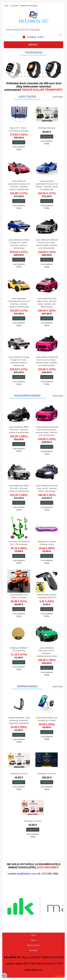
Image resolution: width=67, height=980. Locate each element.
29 (46, 76)
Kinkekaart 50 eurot (47, 128)
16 (52, 73)
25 (33, 76)
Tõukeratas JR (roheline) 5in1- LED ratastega (19, 543)
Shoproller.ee (59, 976)
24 (30, 76)
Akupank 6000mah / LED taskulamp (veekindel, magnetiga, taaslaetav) (19, 720)
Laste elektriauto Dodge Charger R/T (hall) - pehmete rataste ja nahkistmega (19, 361)
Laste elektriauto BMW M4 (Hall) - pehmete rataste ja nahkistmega (19, 488)
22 (24, 76)
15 (49, 73)
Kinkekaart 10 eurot (19, 774)
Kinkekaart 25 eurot (33, 821)
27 (40, 76)
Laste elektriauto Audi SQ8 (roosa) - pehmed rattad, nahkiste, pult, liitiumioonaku (47, 303)
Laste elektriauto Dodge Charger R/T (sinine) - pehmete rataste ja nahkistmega (19, 244)
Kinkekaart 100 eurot (47, 774)
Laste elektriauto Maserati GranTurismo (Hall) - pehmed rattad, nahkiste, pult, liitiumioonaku (47, 244)
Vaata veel (58, 97)
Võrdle (19, 149)
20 (18, 76)
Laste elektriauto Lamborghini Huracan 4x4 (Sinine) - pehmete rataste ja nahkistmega (47, 185)
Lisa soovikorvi (19, 147)
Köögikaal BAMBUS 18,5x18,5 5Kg (19, 649)
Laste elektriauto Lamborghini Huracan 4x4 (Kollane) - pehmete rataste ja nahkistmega (19, 303)
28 (43, 76)
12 (40, 73)
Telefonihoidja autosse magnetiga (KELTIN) (47, 596)
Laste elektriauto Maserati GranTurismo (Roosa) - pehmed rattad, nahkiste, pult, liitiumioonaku (47, 361)
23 (27, 76)
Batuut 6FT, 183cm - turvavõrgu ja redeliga (19, 129)
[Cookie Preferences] (4, 976)
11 (37, 73)
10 (33, 73)
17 (55, 73)
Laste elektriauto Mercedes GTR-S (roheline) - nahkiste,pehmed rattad (47, 652)
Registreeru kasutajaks (29, 6)
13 (43, 73)
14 (46, 73)
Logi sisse (15, 6)
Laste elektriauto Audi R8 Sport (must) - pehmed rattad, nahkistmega (47, 488)
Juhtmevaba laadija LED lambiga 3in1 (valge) (47, 719)
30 (49, 76)
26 (37, 76)
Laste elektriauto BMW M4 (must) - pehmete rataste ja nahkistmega (19, 430)
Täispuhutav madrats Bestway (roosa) (47, 543)
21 (21, 76)
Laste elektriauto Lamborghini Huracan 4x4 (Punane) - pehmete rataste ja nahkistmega (19, 185)
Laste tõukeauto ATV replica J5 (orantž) (19, 596)
